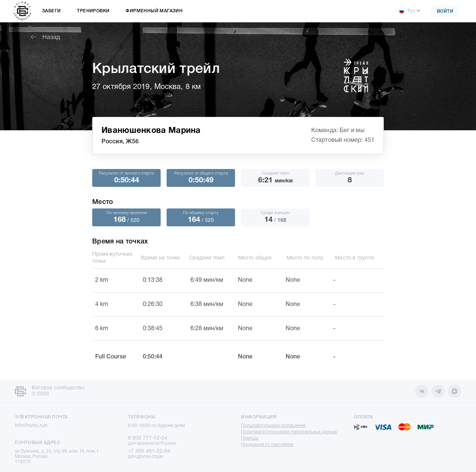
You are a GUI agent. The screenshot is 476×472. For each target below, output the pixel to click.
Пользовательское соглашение (273, 426)
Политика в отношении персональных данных (289, 432)
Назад (45, 38)
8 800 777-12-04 (148, 438)
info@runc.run (31, 426)
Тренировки (93, 11)
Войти (445, 11)
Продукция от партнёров (267, 445)
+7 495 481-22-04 (149, 451)
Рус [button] (407, 11)
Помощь (250, 438)
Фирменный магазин (154, 11)
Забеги (51, 11)
